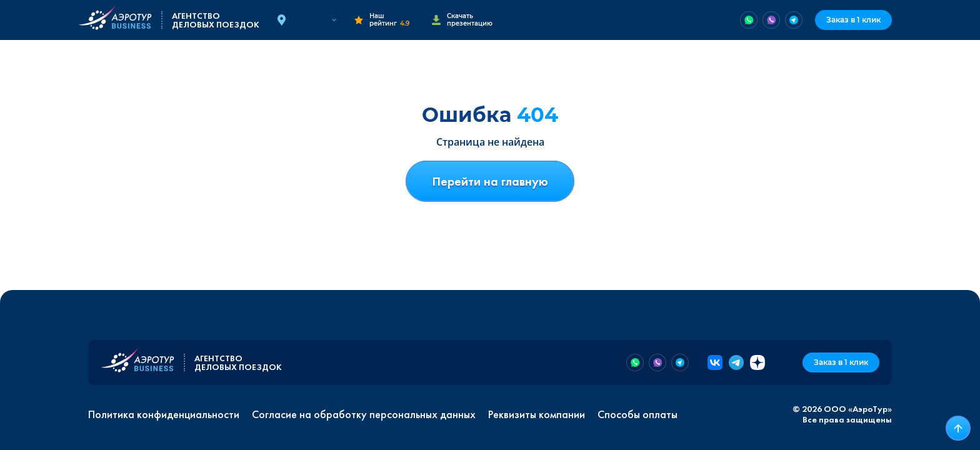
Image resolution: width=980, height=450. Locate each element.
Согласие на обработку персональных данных (364, 414)
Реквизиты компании (537, 414)
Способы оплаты (637, 414)
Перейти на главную (490, 181)
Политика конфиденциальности (164, 414)
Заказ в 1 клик (853, 20)
